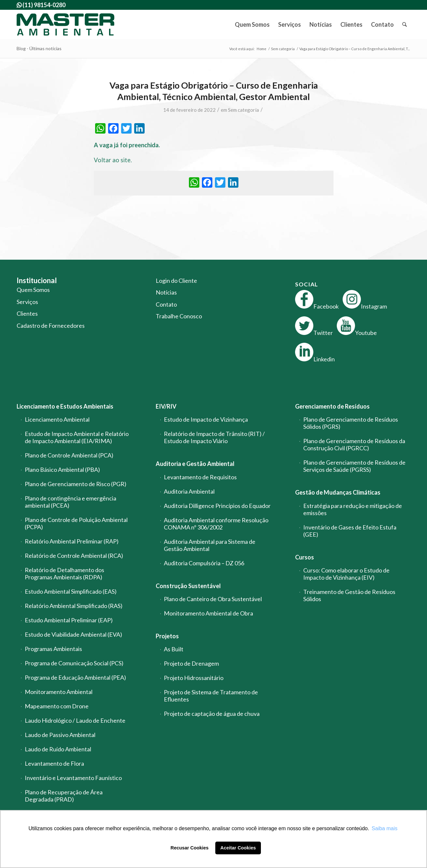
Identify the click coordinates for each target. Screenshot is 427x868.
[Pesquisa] (404, 24)
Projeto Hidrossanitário (194, 678)
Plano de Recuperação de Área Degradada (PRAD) (64, 796)
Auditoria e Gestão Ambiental (195, 464)
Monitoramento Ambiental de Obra (208, 613)
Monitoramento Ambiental (59, 692)
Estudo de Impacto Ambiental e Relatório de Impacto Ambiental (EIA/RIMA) (77, 437)
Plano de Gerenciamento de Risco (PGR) (76, 484)
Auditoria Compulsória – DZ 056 (204, 563)
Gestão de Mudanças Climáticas (338, 492)
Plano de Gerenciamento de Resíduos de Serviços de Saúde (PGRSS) (354, 466)
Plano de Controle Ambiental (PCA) (69, 455)
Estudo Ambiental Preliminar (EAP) (69, 620)
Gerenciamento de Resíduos (332, 406)
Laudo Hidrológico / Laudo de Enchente (75, 720)
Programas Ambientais (53, 649)
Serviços (27, 302)
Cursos (305, 557)
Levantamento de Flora (54, 763)
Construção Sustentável (188, 586)
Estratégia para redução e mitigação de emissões (353, 509)
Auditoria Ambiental (189, 491)
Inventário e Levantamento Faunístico (73, 778)
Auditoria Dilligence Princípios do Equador (217, 506)
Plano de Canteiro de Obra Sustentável (213, 599)
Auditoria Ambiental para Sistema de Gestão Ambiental (210, 545)
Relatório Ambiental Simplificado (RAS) (74, 606)
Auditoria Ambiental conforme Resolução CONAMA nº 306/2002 (216, 524)
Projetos (167, 636)
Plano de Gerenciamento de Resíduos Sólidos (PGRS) (351, 423)
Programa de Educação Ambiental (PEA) (75, 677)
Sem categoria (243, 110)
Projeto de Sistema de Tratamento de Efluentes (211, 696)
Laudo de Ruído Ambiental (58, 749)
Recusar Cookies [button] (190, 848)
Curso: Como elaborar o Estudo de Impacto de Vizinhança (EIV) (346, 574)
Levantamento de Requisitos (200, 477)
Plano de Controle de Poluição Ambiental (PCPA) (76, 523)
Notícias (166, 292)
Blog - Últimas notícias (39, 48)
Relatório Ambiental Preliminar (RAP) (72, 541)
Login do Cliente (176, 281)
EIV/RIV (166, 406)
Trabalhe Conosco (179, 316)
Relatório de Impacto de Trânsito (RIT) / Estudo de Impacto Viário (214, 437)
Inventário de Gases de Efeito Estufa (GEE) (350, 531)
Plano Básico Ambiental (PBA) (62, 470)
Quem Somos (33, 290)
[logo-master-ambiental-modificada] (65, 24)
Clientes (27, 313)
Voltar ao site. (114, 160)
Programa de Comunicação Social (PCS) (74, 663)
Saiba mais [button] (384, 828)
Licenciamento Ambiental (57, 419)
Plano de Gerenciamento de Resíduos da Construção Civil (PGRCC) (354, 444)
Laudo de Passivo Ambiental (60, 735)
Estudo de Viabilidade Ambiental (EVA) (73, 634)
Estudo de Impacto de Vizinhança (206, 419)
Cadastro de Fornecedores (51, 325)
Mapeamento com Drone (57, 706)
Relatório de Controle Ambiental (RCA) (74, 556)
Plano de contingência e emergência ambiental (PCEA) (71, 502)
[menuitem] (252, 24)
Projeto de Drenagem (191, 663)
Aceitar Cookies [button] (238, 848)
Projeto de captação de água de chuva (212, 714)
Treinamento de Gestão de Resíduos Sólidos (349, 595)
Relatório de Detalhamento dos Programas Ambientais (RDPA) (64, 573)
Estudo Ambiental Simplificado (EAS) (71, 591)
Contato (166, 304)
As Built (174, 649)
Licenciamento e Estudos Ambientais (65, 406)
